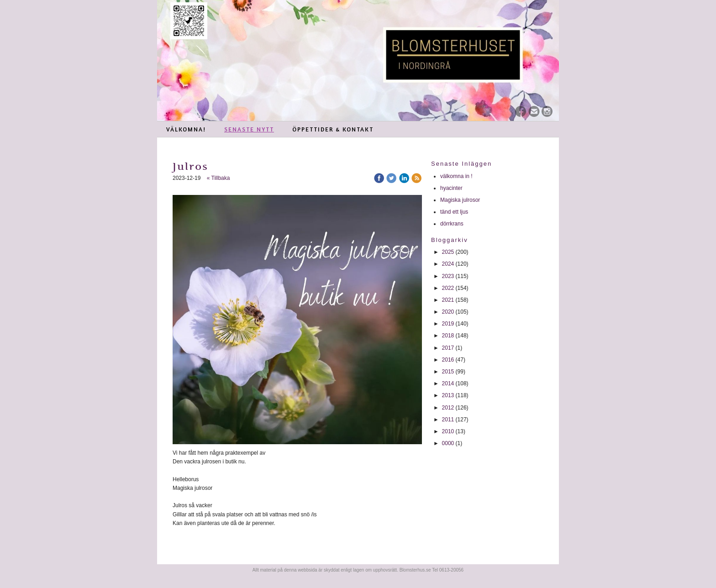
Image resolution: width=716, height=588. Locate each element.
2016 (448, 360)
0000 (448, 443)
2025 (448, 252)
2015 (448, 372)
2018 (448, 336)
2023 (448, 276)
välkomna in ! (456, 176)
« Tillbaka (218, 178)
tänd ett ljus (455, 212)
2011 (448, 420)
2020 (448, 312)
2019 (448, 324)
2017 (448, 348)
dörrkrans (453, 224)
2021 (448, 300)
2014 (448, 383)
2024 (448, 264)
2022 (448, 288)
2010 (448, 431)
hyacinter (452, 188)
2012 (448, 408)
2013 (448, 395)
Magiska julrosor (460, 200)
